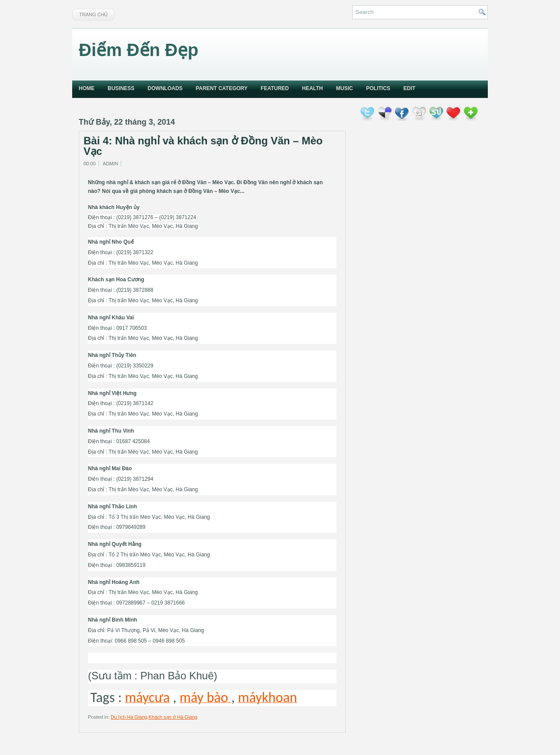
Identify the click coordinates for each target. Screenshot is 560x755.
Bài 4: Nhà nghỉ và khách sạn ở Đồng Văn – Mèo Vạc (203, 146)
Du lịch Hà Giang (129, 717)
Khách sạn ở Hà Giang (173, 717)
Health (312, 88)
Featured (275, 88)
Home (87, 88)
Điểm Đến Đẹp (138, 50)
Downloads (165, 88)
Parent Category (221, 88)
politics (378, 88)
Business (121, 88)
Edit (409, 88)
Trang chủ (93, 14)
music (345, 88)
